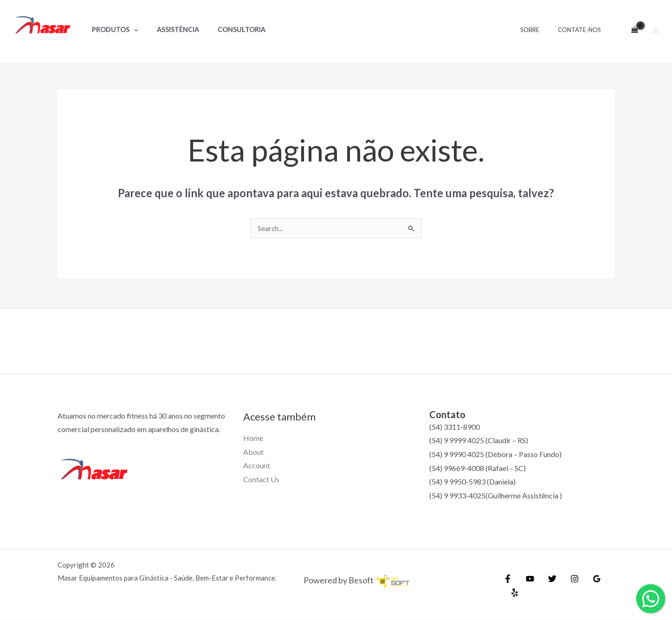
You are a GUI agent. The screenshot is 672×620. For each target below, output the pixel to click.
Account (257, 466)
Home (253, 438)
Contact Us (261, 480)
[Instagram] (568, 586)
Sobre (540, 30)
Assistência (170, 29)
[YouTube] (528, 586)
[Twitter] (548, 586)
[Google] (588, 586)
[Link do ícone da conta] (655, 30)
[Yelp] (607, 586)
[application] (131, 29)
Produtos (112, 29)
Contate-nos (583, 30)
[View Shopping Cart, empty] (631, 30)
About (253, 452)
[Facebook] (508, 586)
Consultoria (229, 29)
